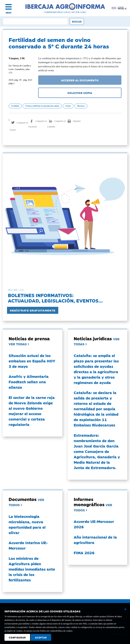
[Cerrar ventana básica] (125, 609)
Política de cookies (64, 631)
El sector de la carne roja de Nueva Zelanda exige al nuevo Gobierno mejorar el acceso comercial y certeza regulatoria (32, 411)
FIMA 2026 (84, 553)
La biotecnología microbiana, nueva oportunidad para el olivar (27, 524)
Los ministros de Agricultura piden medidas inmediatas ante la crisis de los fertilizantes (32, 569)
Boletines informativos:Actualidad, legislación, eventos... (55, 298)
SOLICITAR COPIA (80, 93)
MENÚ (9, 13)
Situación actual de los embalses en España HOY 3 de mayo (32, 361)
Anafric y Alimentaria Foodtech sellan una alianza (29, 382)
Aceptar (41, 637)
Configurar (17, 637)
